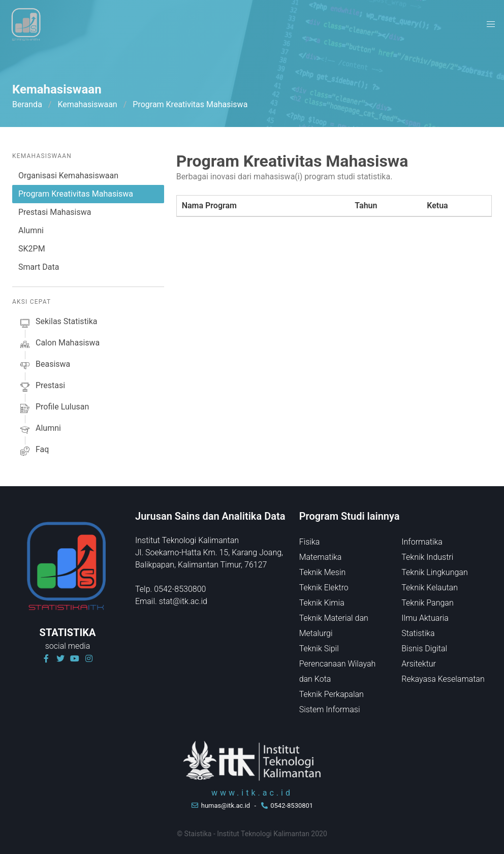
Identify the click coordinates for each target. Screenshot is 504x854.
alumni (40, 430)
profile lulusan (54, 408)
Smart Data (39, 267)
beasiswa (44, 366)
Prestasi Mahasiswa (55, 212)
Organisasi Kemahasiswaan (68, 176)
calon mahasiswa (59, 344)
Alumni (31, 230)
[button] (491, 24)
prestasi (42, 387)
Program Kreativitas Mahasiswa (76, 194)
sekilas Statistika (58, 323)
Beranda (27, 104)
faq (34, 451)
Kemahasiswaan (87, 104)
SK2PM (32, 249)
